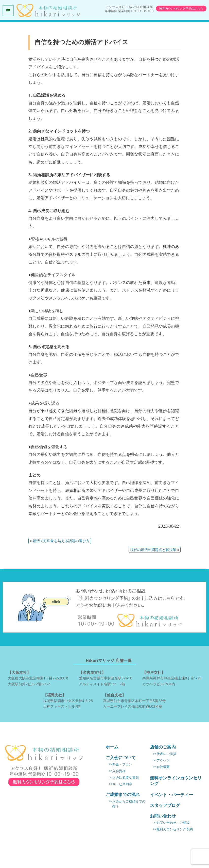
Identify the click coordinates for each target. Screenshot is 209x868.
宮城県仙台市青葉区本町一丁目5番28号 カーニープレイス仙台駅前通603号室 (134, 700)
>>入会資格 (117, 771)
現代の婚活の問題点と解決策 (153, 550)
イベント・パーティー (171, 795)
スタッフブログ (165, 805)
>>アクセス (161, 761)
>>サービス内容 (120, 784)
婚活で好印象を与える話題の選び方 (61, 541)
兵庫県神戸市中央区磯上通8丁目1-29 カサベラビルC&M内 (172, 678)
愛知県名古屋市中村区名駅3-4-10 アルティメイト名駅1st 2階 (106, 678)
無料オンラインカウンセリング (176, 781)
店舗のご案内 (163, 747)
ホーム (112, 747)
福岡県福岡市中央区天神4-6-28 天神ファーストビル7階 (68, 700)
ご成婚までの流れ (123, 794)
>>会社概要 (161, 767)
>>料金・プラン (120, 764)
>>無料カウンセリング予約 (173, 829)
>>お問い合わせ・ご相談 (171, 823)
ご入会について (121, 757)
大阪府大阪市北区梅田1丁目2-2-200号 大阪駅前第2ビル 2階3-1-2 (38, 678)
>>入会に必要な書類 (124, 778)
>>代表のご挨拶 (165, 754)
